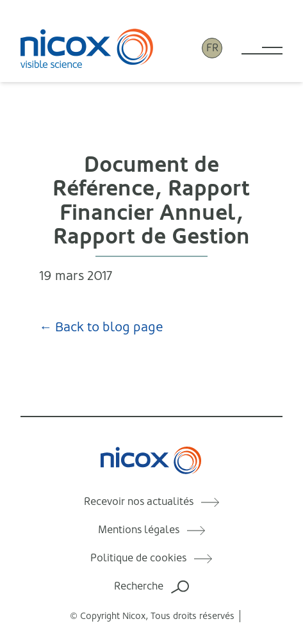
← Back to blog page (101, 327)
